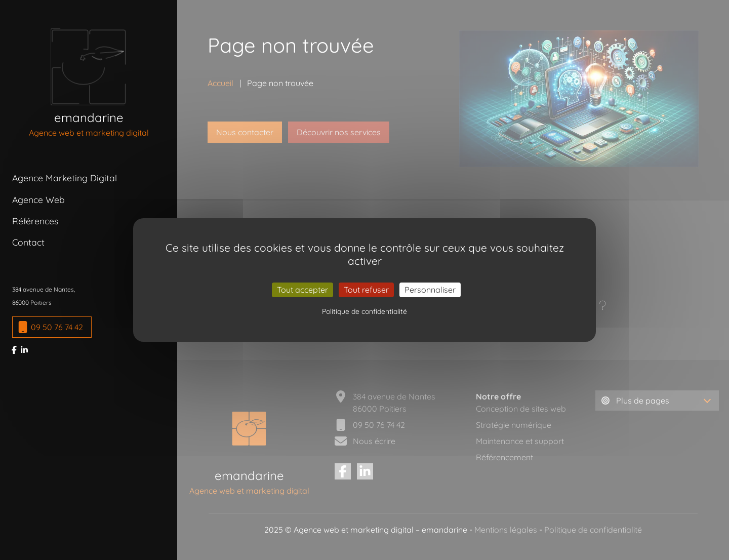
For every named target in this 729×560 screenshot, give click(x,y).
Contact (28, 242)
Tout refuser (366, 290)
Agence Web (38, 199)
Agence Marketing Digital (65, 178)
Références (35, 221)
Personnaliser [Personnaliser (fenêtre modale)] (430, 290)
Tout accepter (302, 290)
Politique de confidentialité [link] (364, 311)
